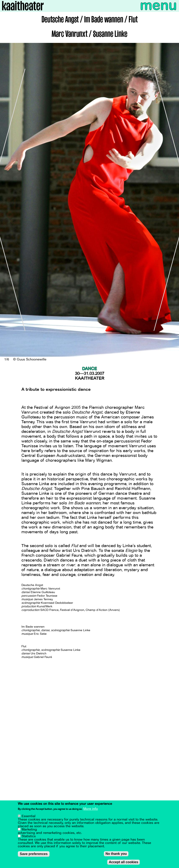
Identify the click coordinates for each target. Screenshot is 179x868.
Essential (29, 816)
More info (91, 809)
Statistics (29, 836)
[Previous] (6, 200)
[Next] (173, 200)
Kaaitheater (90, 378)
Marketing (29, 830)
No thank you (116, 854)
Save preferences (34, 854)
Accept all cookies (124, 862)
